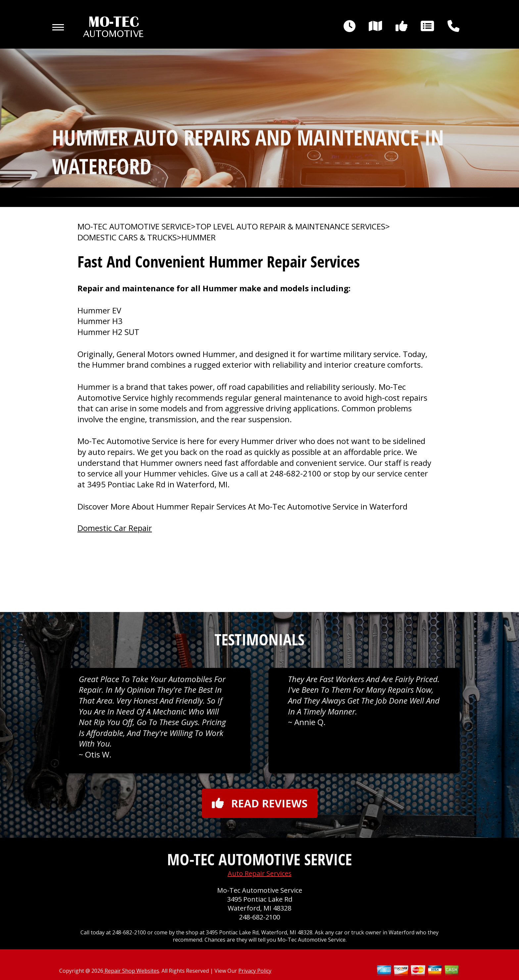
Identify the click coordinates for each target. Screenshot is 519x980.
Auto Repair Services (260, 873)
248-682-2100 (296, 473)
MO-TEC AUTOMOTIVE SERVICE (134, 226)
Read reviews (260, 803)
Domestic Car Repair (115, 528)
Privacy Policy (255, 971)
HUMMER (199, 237)
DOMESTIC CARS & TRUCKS (127, 237)
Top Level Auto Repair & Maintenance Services (290, 226)
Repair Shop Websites (131, 971)
